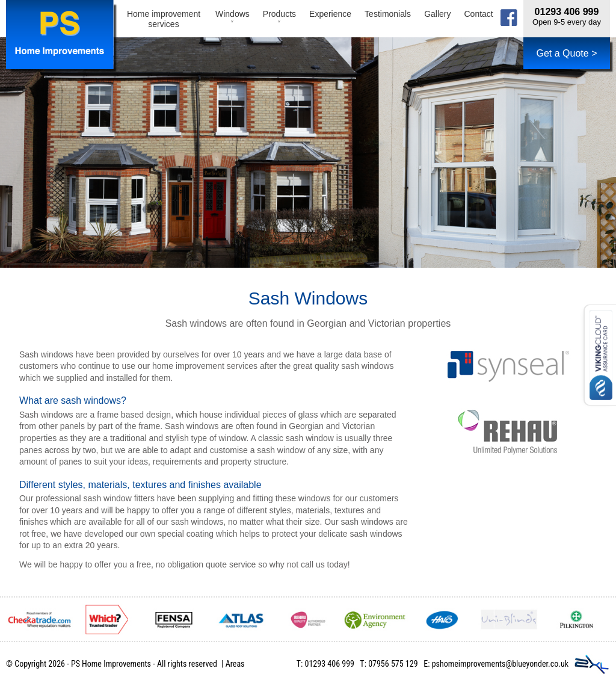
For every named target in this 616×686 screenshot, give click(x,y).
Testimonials (388, 14)
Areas (235, 664)
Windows (233, 19)
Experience (330, 14)
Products (279, 19)
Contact (478, 14)
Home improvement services (164, 19)
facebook (509, 17)
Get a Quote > (567, 53)
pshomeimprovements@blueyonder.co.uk (500, 664)
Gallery (437, 14)
